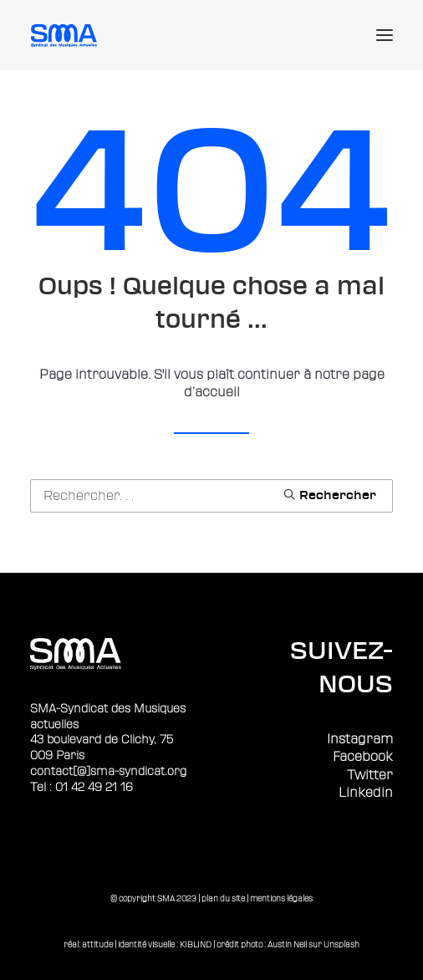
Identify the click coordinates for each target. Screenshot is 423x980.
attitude (97, 944)
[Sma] (66, 35)
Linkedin (366, 793)
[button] (385, 35)
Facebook (363, 757)
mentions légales (281, 898)
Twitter (370, 775)
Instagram (360, 739)
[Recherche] (211, 496)
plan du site (223, 898)
